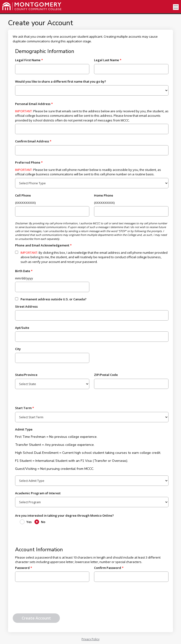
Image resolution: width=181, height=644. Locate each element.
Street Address (26, 306)
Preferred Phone (28, 162)
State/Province (26, 375)
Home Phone (104, 195)
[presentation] (49, 600)
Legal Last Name (107, 60)
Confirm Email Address (32, 141)
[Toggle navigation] (176, 7)
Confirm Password (108, 568)
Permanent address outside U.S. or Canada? (53, 299)
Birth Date (23, 271)
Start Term (23, 408)
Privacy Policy (90, 639)
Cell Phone (23, 195)
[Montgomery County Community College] (32, 6)
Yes (29, 522)
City (18, 349)
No (43, 522)
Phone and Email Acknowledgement (42, 245)
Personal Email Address (33, 104)
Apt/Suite (22, 328)
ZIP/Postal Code (106, 375)
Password (22, 568)
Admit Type (24, 429)
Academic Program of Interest (38, 493)
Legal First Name (28, 60)
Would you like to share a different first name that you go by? (61, 81)
